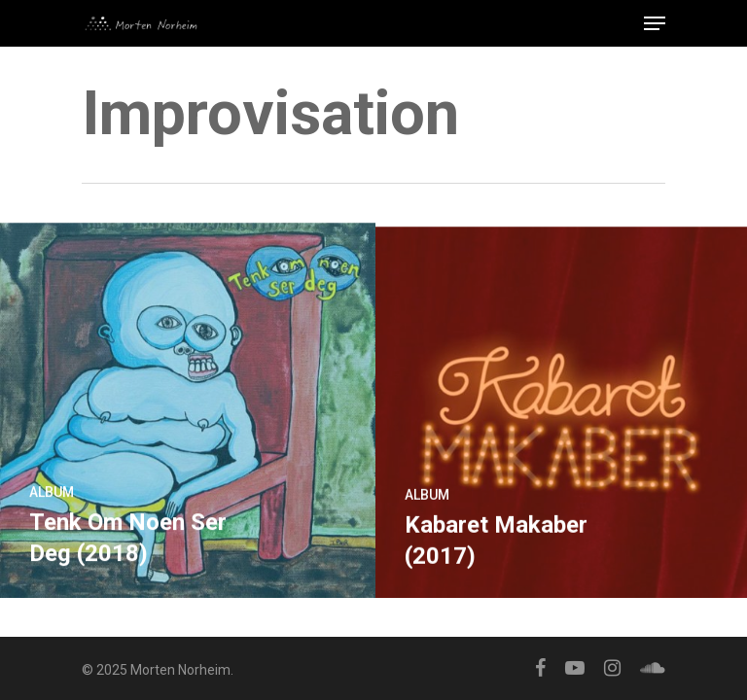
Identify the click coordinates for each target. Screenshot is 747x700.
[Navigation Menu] (655, 23)
